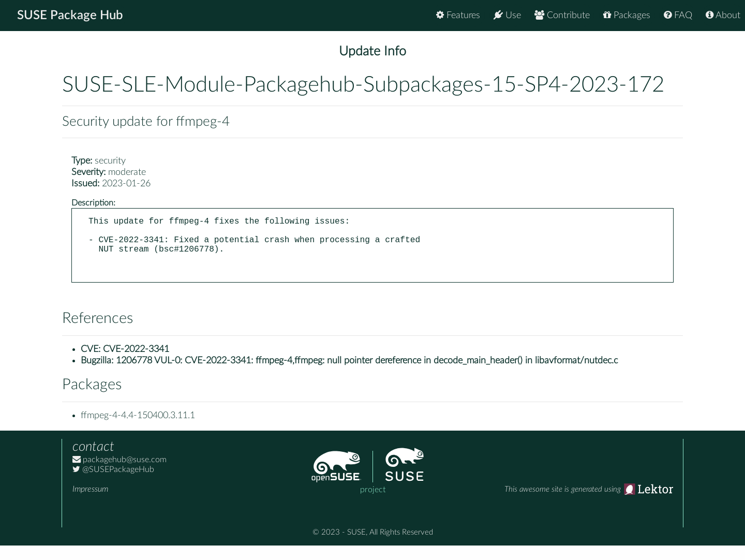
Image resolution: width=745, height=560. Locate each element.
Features (458, 15)
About (723, 15)
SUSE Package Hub (70, 16)
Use (507, 15)
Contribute (562, 15)
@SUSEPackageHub (113, 484)
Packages (627, 15)
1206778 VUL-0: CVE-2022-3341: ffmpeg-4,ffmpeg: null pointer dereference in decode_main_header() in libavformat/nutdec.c (367, 375)
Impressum (90, 504)
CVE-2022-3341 (136, 364)
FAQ (678, 15)
